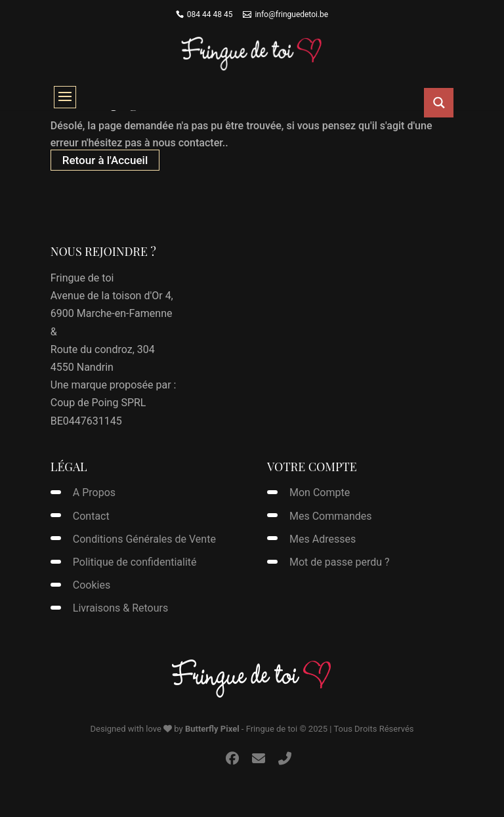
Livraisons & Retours (120, 608)
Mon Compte (320, 492)
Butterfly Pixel (212, 729)
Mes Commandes (331, 516)
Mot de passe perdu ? (340, 562)
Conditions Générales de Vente (144, 539)
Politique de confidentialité (135, 562)
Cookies (92, 585)
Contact (91, 516)
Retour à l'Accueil (105, 160)
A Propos (94, 492)
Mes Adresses (323, 539)
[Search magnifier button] (439, 103)
